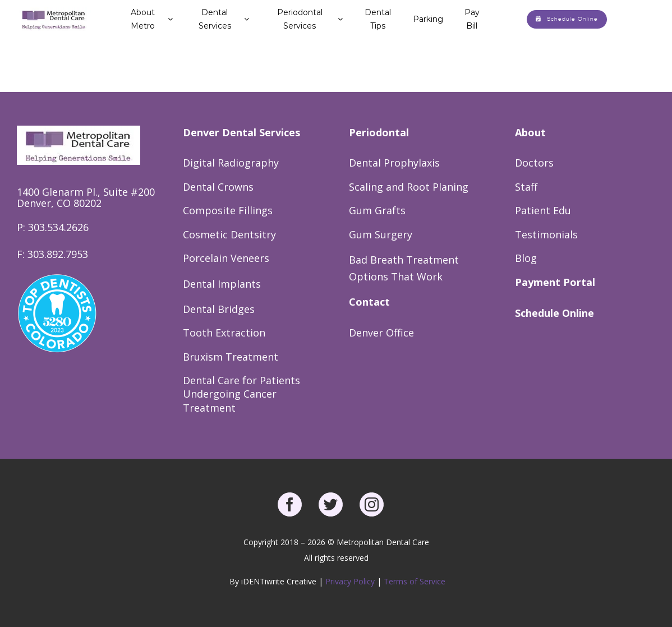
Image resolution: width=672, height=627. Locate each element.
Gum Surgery (381, 234)
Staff (526, 187)
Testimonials (546, 234)
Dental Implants (222, 284)
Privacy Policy (351, 581)
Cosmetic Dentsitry (229, 234)
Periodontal (379, 132)
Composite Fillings (228, 210)
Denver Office (381, 333)
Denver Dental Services (241, 132)
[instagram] (372, 504)
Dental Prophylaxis (394, 163)
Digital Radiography (231, 163)
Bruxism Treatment (231, 357)
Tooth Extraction (224, 333)
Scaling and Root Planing (409, 187)
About (530, 132)
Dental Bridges (219, 309)
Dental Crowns (218, 187)
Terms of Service (415, 581)
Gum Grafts (377, 210)
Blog (526, 258)
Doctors (534, 163)
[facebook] (290, 504)
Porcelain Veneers (226, 258)
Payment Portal (555, 282)
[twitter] (331, 504)
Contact (369, 302)
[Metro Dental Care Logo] (54, 11)
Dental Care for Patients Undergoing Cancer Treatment (241, 394)
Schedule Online (554, 313)
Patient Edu (543, 210)
